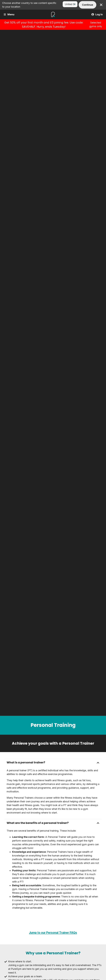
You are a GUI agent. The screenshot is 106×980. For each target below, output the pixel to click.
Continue (88, 5)
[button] (53, 763)
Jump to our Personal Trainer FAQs (53, 933)
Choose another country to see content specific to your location (29, 5)
